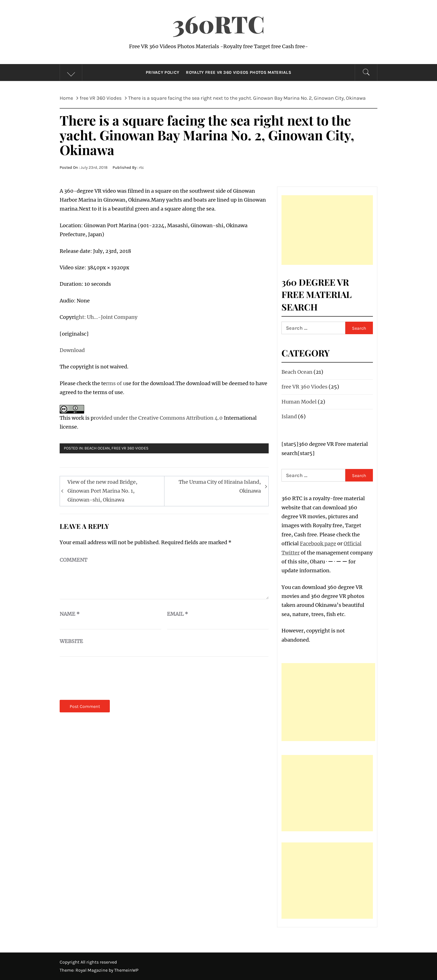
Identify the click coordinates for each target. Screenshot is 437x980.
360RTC (219, 24)
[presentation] (102, 678)
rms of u (116, 383)
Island (289, 416)
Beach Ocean (97, 448)
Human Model (299, 402)
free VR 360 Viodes (130, 448)
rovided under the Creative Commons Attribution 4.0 (159, 418)
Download (72, 350)
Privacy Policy (162, 72)
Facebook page (318, 543)
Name (70, 614)
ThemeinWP (126, 970)
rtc (141, 168)
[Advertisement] (327, 230)
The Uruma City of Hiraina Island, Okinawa (220, 486)
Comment (73, 560)
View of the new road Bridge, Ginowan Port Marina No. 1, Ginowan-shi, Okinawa (102, 491)
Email (178, 614)
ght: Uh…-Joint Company (107, 317)
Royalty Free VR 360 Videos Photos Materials (239, 72)
